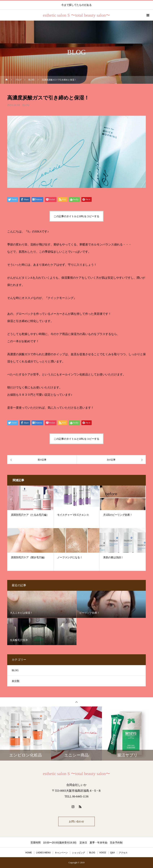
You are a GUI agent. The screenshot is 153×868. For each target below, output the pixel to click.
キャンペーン (61, 853)
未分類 (16, 681)
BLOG (26, 105)
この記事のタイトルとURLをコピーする (76, 216)
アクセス (123, 853)
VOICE (103, 853)
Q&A (112, 853)
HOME (29, 853)
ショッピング (78, 853)
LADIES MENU (43, 853)
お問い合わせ (76, 821)
